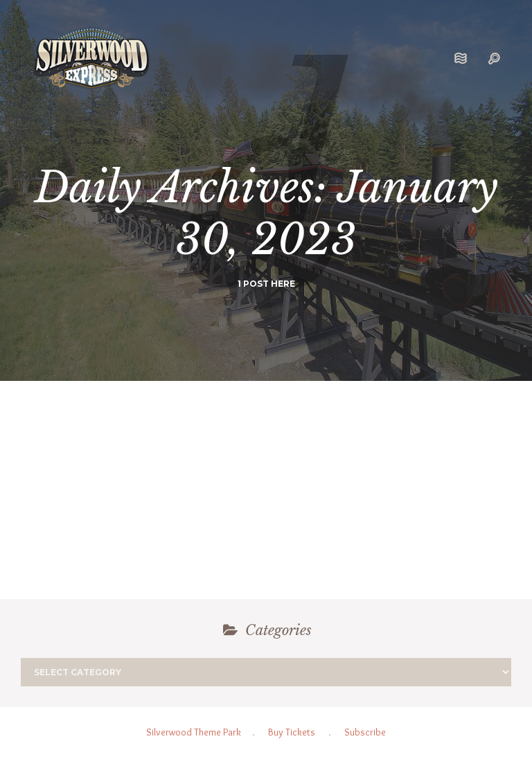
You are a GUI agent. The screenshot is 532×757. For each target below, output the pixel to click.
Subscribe (365, 732)
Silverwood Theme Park (194, 732)
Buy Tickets (292, 732)
